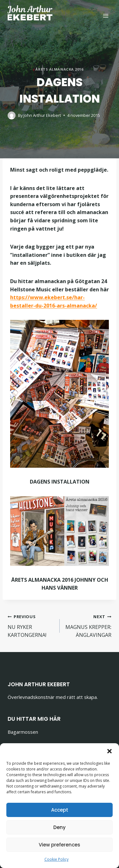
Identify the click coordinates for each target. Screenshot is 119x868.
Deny (60, 827)
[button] (109, 751)
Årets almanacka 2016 (59, 69)
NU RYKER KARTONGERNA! (31, 625)
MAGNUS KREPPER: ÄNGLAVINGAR (88, 625)
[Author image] (12, 115)
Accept (60, 810)
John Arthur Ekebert (42, 115)
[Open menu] (106, 16)
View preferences (60, 845)
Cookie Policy (56, 859)
